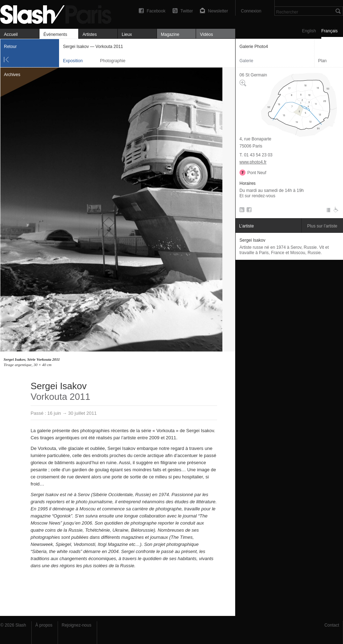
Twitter (187, 11)
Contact (332, 625)
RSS (241, 211)
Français (329, 31)
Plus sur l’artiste (322, 226)
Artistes (90, 34)
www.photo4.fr (253, 162)
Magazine (170, 34)
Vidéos (206, 34)
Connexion (251, 11)
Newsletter (218, 11)
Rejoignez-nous (76, 625)
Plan (322, 61)
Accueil (11, 34)
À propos (44, 625)
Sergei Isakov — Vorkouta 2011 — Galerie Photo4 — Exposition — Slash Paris (59, 13)
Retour (10, 47)
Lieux (127, 34)
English (309, 31)
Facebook (156, 11)
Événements (55, 34)
